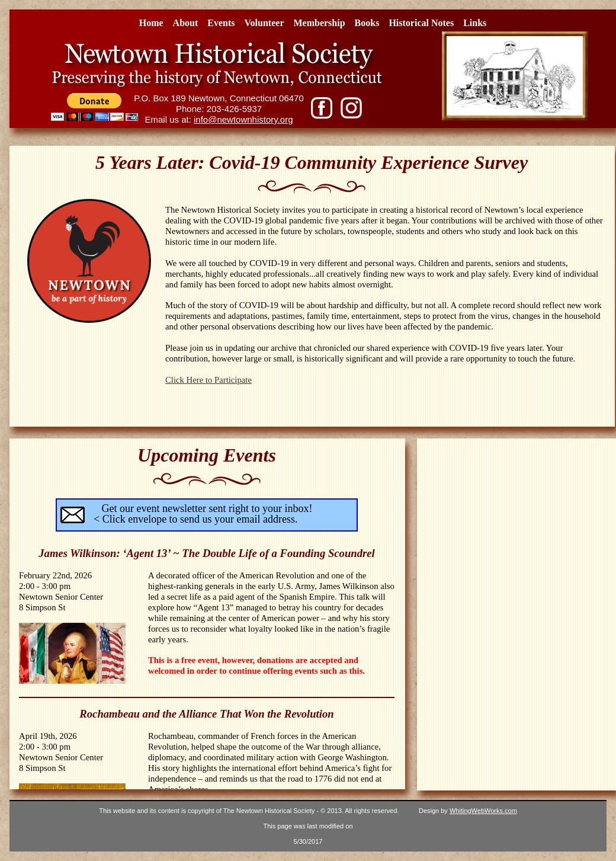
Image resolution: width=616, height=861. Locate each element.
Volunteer (264, 23)
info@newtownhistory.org (243, 119)
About (186, 23)
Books (367, 23)
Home (151, 23)
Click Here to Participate (208, 380)
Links (475, 23)
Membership (319, 23)
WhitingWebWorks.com (483, 811)
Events (221, 23)
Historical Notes (421, 23)
